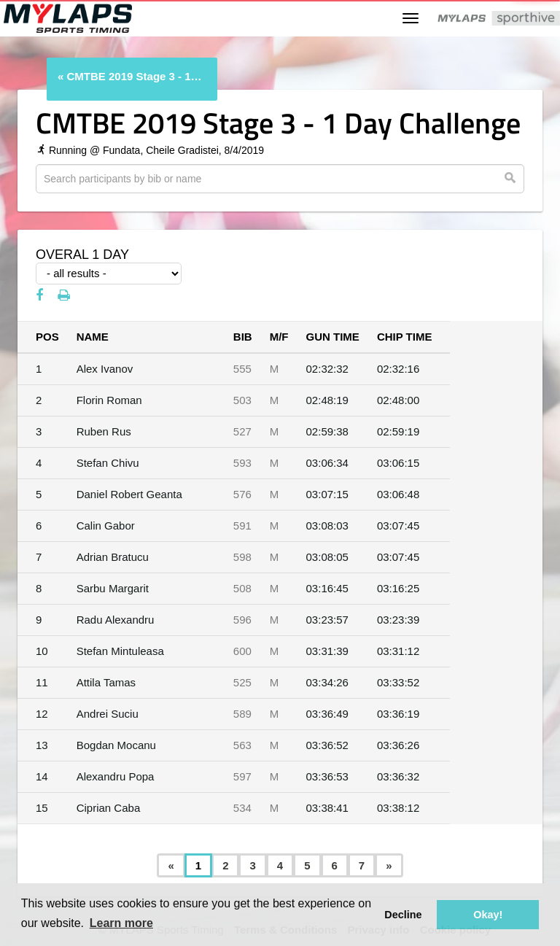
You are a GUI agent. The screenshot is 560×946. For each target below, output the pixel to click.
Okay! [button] (488, 915)
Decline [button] (403, 915)
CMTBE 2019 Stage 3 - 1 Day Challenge (135, 76)
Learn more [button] (121, 923)
